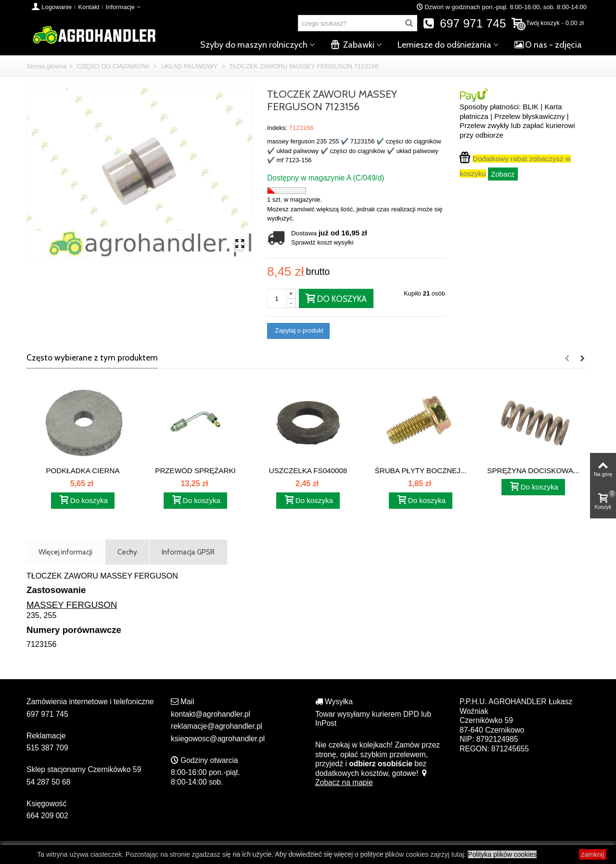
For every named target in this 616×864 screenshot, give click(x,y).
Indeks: (277, 128)
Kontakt (89, 7)
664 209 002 (47, 816)
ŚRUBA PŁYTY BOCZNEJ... (421, 471)
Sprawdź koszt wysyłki (322, 242)
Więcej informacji (65, 552)
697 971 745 (465, 23)
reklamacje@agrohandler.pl (217, 726)
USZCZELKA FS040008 (308, 471)
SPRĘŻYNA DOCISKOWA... (533, 471)
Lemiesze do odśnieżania (444, 45)
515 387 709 (47, 748)
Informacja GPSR (188, 552)
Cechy (127, 552)
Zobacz (503, 174)
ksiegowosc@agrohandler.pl (218, 739)
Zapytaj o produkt (298, 330)
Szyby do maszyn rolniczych (254, 45)
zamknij (593, 854)
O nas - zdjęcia (548, 45)
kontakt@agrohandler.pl (211, 714)
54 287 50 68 (48, 782)
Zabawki (353, 45)
